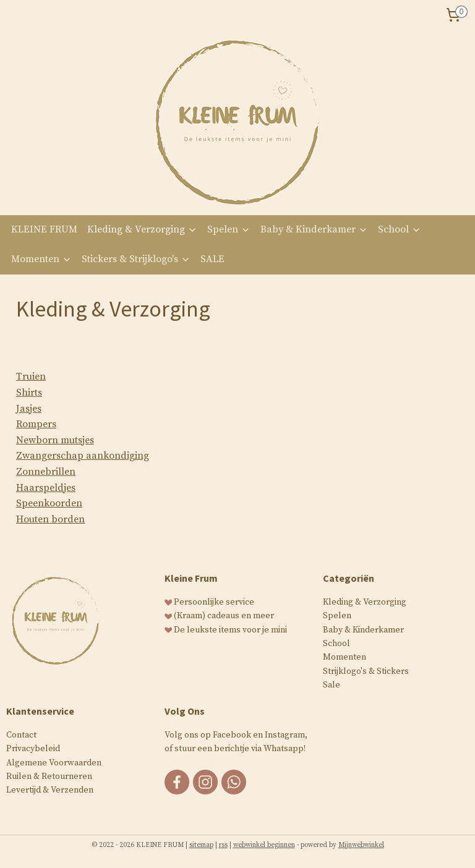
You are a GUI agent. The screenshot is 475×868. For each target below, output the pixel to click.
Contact (21, 735)
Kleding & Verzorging (142, 229)
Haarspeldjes (46, 488)
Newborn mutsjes (55, 440)
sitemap (201, 845)
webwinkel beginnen (264, 845)
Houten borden (50, 519)
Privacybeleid (33, 749)
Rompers (36, 424)
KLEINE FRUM (44, 229)
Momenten (41, 259)
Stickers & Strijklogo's (136, 259)
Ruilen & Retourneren (49, 777)
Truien (31, 377)
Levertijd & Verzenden (50, 790)
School (400, 229)
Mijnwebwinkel (361, 845)
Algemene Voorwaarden (54, 763)
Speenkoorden (49, 503)
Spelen (229, 229)
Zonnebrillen (46, 472)
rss (223, 845)
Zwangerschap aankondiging (83, 456)
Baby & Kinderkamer (314, 229)
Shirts (29, 393)
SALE (212, 259)
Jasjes (29, 409)
